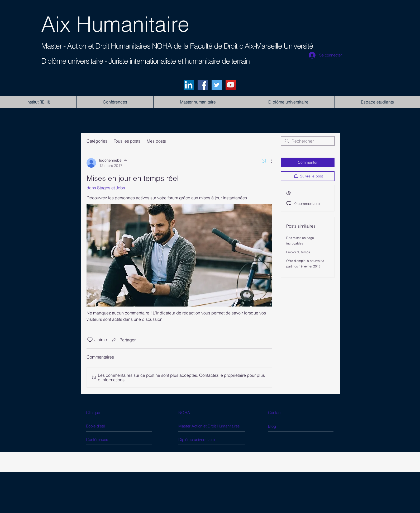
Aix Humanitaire (115, 24)
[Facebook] (203, 85)
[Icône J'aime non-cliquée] (90, 340)
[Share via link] (123, 340)
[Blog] (290, 426)
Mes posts (156, 141)
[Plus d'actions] (269, 161)
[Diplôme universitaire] (201, 439)
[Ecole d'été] (106, 426)
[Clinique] (109, 413)
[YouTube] (231, 85)
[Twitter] (217, 85)
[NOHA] (201, 413)
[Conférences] (106, 439)
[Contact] (292, 413)
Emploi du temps (298, 252)
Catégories (97, 141)
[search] (308, 141)
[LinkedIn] (189, 85)
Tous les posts (127, 141)
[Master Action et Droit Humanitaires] (215, 426)
